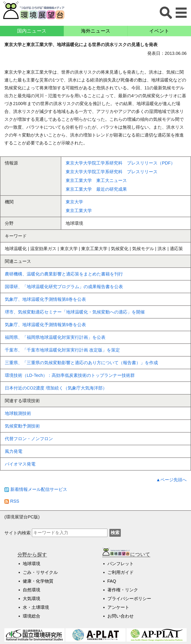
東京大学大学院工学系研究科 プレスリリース (112, 172)
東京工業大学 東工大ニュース (96, 180)
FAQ (112, 581)
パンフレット (121, 564)
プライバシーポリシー (129, 599)
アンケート (118, 607)
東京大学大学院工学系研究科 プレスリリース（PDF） (120, 163)
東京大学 (74, 202)
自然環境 (32, 590)
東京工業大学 (79, 211)
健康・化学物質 (38, 581)
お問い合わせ (121, 616)
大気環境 (32, 599)
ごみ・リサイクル (40, 572)
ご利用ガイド (121, 572)
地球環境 (32, 564)
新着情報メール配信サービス (36, 489)
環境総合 (32, 616)
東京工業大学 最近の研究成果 (96, 189)
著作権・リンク (123, 590)
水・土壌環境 (36, 607)
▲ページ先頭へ (171, 480)
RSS (12, 501)
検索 (115, 533)
